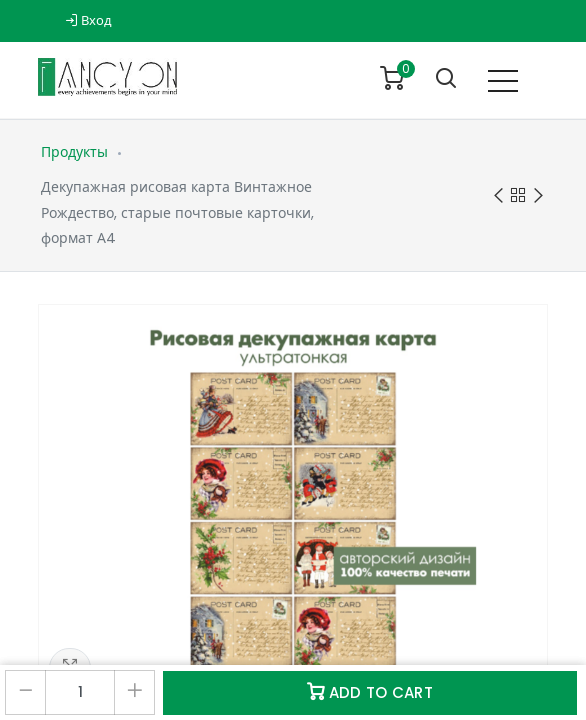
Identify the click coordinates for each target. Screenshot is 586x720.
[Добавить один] (134, 692)
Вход (88, 20)
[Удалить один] (25, 692)
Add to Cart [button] (370, 692)
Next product (538, 196)
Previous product (498, 196)
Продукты (74, 152)
